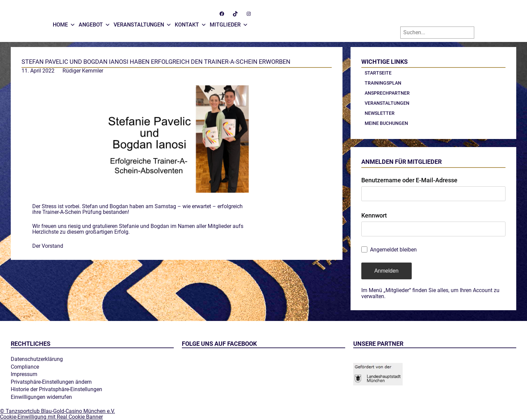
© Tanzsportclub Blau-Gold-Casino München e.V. (57, 411)
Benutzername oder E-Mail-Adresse (409, 180)
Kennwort (374, 215)
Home (64, 23)
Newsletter (380, 113)
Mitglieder (229, 23)
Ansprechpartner (387, 93)
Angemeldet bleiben (393, 250)
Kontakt (191, 23)
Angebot (94, 23)
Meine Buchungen (386, 123)
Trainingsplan (383, 83)
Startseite (378, 73)
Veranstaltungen (143, 23)
